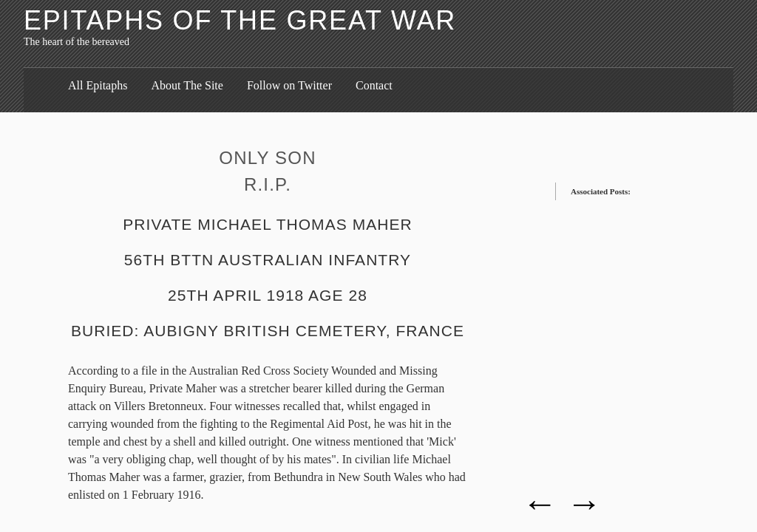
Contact (374, 85)
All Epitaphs (98, 85)
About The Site (187, 85)
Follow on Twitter (289, 85)
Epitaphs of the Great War (240, 20)
